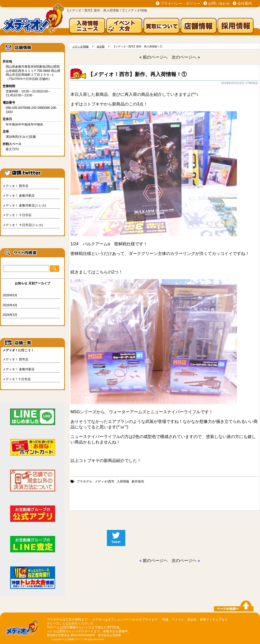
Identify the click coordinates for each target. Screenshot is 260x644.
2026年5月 (10, 295)
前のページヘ (155, 561)
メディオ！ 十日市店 (17, 215)
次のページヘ (184, 561)
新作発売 (138, 482)
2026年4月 (10, 305)
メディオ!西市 (104, 482)
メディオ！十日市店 (17, 379)
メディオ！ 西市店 (15, 186)
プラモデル (84, 482)
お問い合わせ (219, 3)
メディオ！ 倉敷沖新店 (19, 196)
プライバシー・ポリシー (180, 3)
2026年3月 (10, 315)
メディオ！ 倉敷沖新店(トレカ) (24, 205)
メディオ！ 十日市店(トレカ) (23, 225)
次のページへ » (186, 57)
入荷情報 (123, 482)
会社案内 (245, 3)
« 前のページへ (154, 57)
